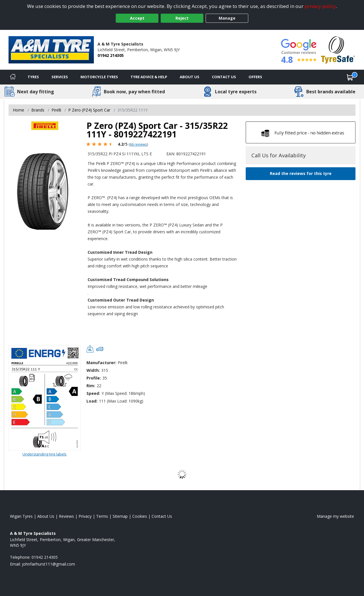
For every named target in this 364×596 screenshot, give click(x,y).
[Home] (13, 77)
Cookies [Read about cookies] (140, 516)
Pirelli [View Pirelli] (56, 110)
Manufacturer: (101, 363)
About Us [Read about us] (46, 516)
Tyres (33, 77)
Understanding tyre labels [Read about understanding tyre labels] (45, 454)
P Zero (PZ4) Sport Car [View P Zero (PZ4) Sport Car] (89, 110)
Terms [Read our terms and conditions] (102, 516)
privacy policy (320, 6)
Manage (227, 18)
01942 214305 (111, 55)
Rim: (91, 386)
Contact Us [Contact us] (224, 77)
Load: (92, 401)
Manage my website (335, 516)
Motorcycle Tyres (99, 77)
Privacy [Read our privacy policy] (85, 516)
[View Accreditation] (338, 49)
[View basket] (350, 77)
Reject (182, 18)
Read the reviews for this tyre (301, 173)
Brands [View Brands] (38, 110)
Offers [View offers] (255, 77)
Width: (93, 370)
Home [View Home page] (18, 110)
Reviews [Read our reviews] (66, 516)
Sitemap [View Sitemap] (120, 516)
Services (60, 77)
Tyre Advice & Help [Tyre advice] (149, 77)
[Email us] (48, 564)
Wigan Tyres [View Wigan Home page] (21, 516)
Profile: (94, 378)
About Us (190, 77)
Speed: (93, 393)
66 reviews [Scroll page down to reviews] (138, 144)
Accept (137, 18)
